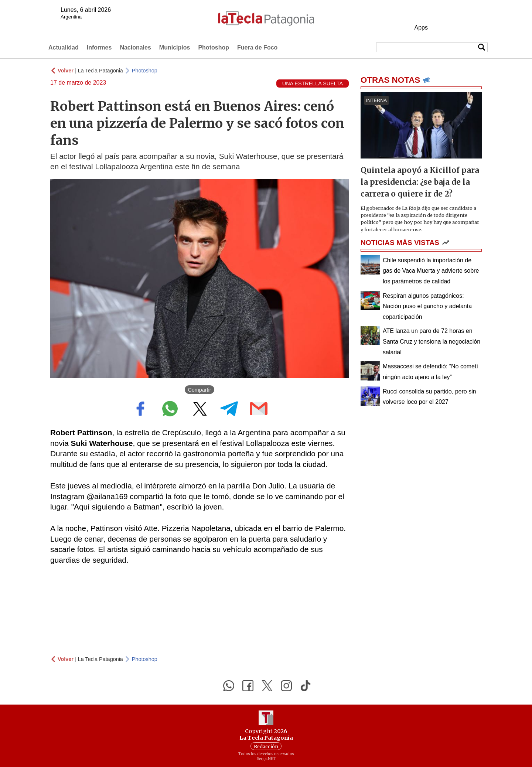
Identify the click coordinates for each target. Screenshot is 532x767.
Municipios (175, 47)
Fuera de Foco (257, 47)
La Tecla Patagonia (100, 71)
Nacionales (135, 47)
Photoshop (214, 47)
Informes (99, 47)
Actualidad (64, 47)
